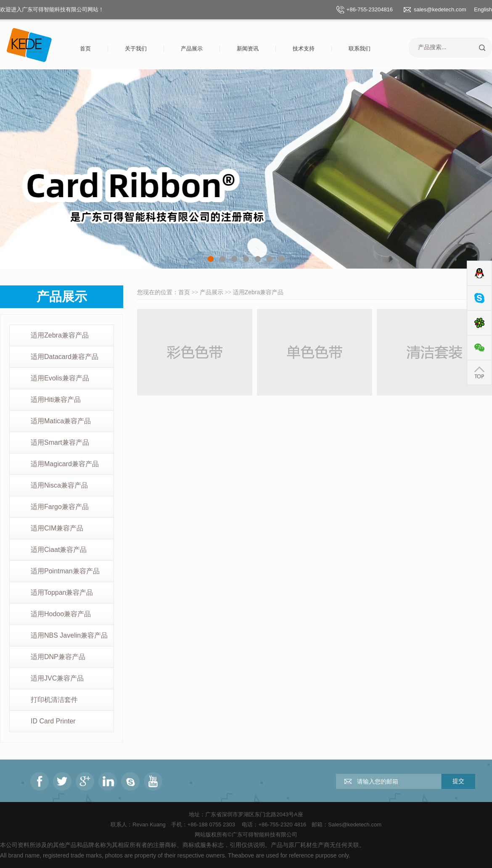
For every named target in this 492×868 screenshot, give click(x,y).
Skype (479, 298)
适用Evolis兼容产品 (60, 378)
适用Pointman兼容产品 (65, 571)
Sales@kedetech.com (355, 824)
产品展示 (192, 49)
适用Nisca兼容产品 (59, 485)
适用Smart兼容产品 (60, 442)
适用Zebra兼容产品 (60, 335)
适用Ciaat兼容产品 (59, 550)
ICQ (479, 323)
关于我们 (136, 49)
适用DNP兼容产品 (58, 657)
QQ (479, 273)
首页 (85, 49)
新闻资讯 (248, 49)
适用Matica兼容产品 (61, 421)
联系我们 (360, 49)
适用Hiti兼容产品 (56, 400)
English (483, 9)
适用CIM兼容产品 (57, 528)
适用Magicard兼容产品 (65, 464)
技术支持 (304, 49)
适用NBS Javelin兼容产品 (69, 635)
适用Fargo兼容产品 (60, 507)
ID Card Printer (53, 721)
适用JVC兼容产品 (57, 678)
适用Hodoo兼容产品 (61, 614)
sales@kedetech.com (440, 9)
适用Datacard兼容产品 (65, 357)
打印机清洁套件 (54, 700)
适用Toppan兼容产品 (62, 592)
